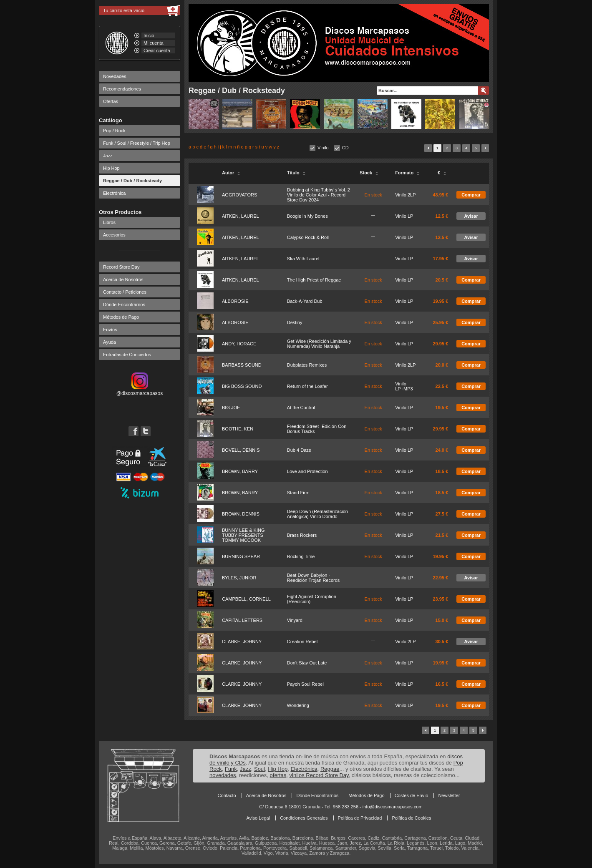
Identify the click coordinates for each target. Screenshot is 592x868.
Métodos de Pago (121, 317)
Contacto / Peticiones (125, 292)
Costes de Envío (412, 795)
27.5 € (442, 514)
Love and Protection (307, 471)
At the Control (301, 408)
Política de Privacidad (360, 818)
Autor (231, 173)
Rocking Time (301, 556)
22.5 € (442, 386)
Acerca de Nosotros (123, 279)
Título (296, 173)
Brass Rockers (302, 535)
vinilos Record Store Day (319, 775)
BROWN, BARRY (240, 471)
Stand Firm (298, 493)
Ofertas (111, 101)
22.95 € (440, 578)
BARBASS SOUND (242, 365)
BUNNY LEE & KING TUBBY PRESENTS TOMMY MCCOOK (243, 535)
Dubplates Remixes (307, 365)
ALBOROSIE (235, 301)
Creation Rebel (302, 642)
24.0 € (442, 450)
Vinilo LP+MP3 (404, 386)
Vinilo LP (404, 216)
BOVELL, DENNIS (241, 450)
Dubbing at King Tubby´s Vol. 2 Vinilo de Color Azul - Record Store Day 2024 (319, 195)
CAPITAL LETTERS (242, 620)
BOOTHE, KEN (238, 429)
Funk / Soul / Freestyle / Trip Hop (137, 143)
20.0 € (442, 365)
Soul (259, 769)
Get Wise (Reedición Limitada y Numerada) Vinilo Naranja (319, 344)
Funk (231, 769)
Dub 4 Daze (299, 450)
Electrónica (114, 193)
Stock (369, 173)
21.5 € (442, 535)
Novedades (115, 76)
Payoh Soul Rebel (305, 684)
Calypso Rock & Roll (308, 237)
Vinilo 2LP (405, 195)
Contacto (227, 795)
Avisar (471, 216)
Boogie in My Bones (307, 216)
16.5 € (442, 684)
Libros (109, 222)
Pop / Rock (114, 131)
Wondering (298, 705)
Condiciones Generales (304, 818)
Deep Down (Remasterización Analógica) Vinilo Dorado (317, 514)
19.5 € (442, 408)
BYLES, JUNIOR (239, 578)
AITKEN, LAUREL (241, 216)
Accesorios (114, 235)
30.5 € (442, 642)
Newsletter (449, 795)
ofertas (278, 775)
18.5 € (442, 471)
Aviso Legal (258, 818)
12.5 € (442, 216)
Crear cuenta (157, 50)
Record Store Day (121, 267)
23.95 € (440, 599)
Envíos (110, 330)
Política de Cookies (411, 818)
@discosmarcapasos (140, 390)
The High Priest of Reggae (314, 280)
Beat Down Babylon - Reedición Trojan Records (314, 578)
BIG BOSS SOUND (242, 386)
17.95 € (440, 259)
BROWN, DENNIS (241, 514)
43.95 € (440, 195)
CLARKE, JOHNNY (242, 642)
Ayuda (110, 342)
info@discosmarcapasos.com (393, 807)
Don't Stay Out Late (307, 663)
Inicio (149, 35)
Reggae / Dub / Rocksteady (132, 181)
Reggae (330, 769)
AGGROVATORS (239, 195)
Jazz (108, 156)
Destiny (295, 322)
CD (345, 148)
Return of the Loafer (307, 386)
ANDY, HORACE (239, 344)
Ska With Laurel (303, 259)
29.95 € (440, 344)
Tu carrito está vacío (124, 10)
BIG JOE (231, 408)
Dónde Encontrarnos (124, 304)
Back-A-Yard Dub (305, 301)
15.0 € (442, 620)
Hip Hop (111, 168)
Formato (407, 173)
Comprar (471, 195)
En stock (373, 195)
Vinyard (295, 620)
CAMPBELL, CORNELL (246, 599)
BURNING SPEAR (241, 556)
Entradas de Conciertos (127, 355)
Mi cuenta (154, 43)
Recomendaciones (122, 89)
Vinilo (323, 148)
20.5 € (442, 280)
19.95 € (440, 301)
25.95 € (440, 322)
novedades (223, 775)
